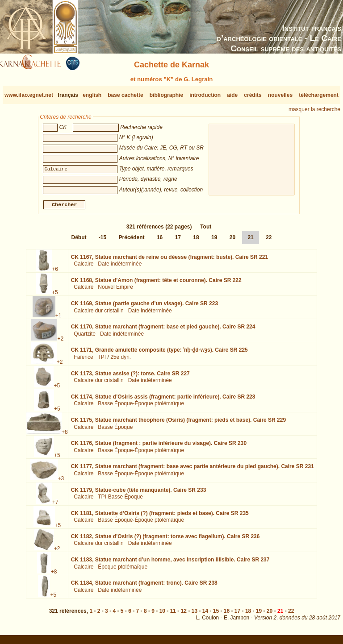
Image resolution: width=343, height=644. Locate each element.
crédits (253, 95)
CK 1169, (144, 307)
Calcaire (84, 267)
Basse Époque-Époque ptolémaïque (141, 407)
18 (196, 241)
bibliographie (166, 95)
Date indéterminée (120, 267)
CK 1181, (160, 517)
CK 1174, (163, 400)
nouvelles (280, 95)
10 (162, 615)
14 (205, 615)
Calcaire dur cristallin (98, 314)
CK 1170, (163, 330)
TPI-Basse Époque (120, 500)
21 (250, 241)
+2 (60, 342)
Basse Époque (115, 430)
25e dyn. (121, 361)
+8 (65, 436)
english (92, 95)
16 (160, 241)
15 (216, 615)
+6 (55, 273)
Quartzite (85, 337)
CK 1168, (156, 284)
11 (173, 615)
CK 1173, (130, 377)
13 (195, 615)
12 (184, 615)
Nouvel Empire (115, 291)
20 (232, 241)
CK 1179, (139, 493)
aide (232, 95)
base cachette (125, 95)
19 (214, 241)
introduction (205, 95)
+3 (61, 482)
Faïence (83, 361)
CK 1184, (144, 586)
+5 (55, 296)
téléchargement (319, 95)
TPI (102, 361)
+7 (55, 505)
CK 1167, (169, 261)
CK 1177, (192, 470)
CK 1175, (178, 424)
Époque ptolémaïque (123, 570)
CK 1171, (159, 353)
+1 (59, 319)
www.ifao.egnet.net (29, 95)
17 (178, 241)
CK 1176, (159, 447)
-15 (102, 241)
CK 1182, (165, 540)
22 (269, 241)
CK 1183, (170, 563)
